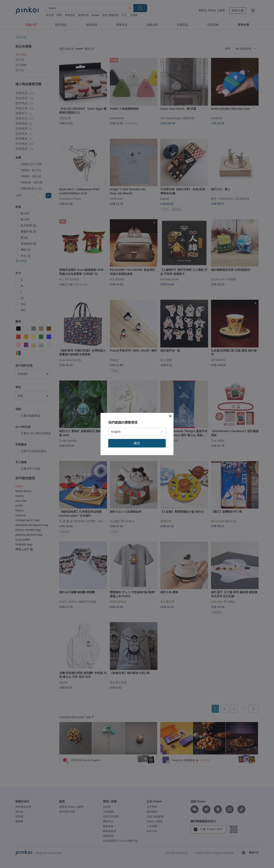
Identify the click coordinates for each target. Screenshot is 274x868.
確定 (137, 443)
